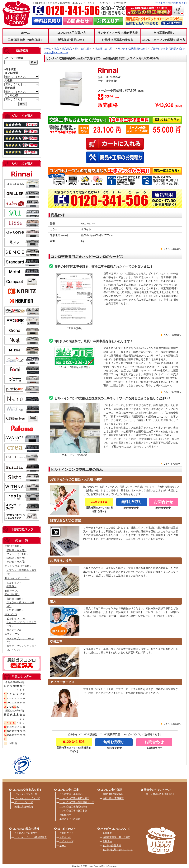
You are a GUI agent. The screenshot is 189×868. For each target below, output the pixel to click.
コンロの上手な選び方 (72, 33)
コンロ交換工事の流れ (71, 794)
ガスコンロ (11, 614)
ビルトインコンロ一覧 (26, 794)
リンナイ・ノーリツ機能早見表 (118, 33)
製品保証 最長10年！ (71, 40)
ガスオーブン (12, 634)
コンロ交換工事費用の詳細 (73, 807)
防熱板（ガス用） (17, 558)
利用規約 (107, 841)
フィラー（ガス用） (18, 554)
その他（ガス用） (17, 562)
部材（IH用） (12, 594)
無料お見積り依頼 (24, 807)
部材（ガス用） (13, 546)
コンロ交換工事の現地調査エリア (77, 802)
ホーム (25, 33)
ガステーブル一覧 (24, 802)
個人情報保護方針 (112, 846)
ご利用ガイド (178, 3)
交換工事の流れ (164, 33)
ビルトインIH (14, 583)
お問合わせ (65, 837)
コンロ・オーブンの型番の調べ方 (164, 40)
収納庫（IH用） (15, 599)
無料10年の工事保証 (113, 798)
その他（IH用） (15, 610)
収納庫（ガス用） (17, 550)
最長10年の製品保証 (113, 794)
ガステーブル (14, 630)
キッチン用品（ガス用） (18, 566)
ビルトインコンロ (17, 619)
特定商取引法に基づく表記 (116, 837)
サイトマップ (163, 3)
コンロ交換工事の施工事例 (73, 811)
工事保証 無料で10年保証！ (26, 40)
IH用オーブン (12, 591)
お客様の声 (65, 815)
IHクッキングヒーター (17, 578)
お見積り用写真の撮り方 (118, 40)
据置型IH (12, 586)
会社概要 (107, 833)
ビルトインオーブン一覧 (27, 798)
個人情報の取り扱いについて (118, 850)
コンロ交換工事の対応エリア (74, 798)
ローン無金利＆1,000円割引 (160, 794)
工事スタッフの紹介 (70, 819)
